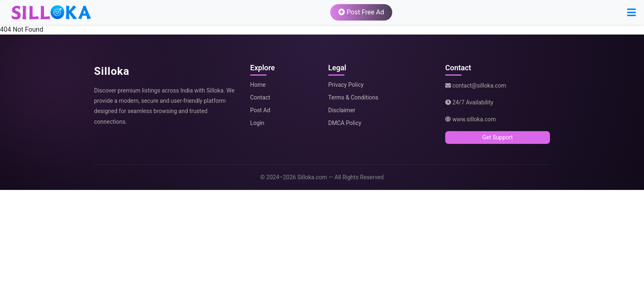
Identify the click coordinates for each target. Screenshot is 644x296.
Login (257, 123)
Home (258, 85)
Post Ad (260, 110)
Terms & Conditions (353, 97)
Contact (260, 97)
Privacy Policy (346, 85)
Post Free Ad (361, 12)
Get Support (497, 137)
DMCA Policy (345, 123)
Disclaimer (342, 110)
